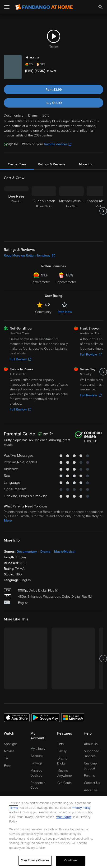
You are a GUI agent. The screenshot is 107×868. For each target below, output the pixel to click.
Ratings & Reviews (52, 164)
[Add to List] (100, 71)
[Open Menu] (7, 7)
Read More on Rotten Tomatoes (29, 255)
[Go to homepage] (44, 7)
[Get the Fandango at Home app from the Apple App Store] (17, 717)
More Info (86, 164)
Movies (9, 751)
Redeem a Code (38, 785)
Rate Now (65, 312)
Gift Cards (64, 783)
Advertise (91, 790)
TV (6, 758)
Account (37, 756)
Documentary (27, 552)
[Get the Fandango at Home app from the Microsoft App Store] (73, 717)
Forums (89, 776)
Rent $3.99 (54, 90)
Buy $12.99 (54, 103)
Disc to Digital (62, 761)
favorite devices (58, 144)
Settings (36, 763)
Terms (14, 808)
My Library (38, 749)
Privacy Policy (81, 808)
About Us (91, 744)
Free (7, 766)
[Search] (101, 7)
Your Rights (64, 817)
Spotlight (10, 744)
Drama (45, 552)
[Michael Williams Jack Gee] (71, 211)
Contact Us (92, 783)
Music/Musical (65, 552)
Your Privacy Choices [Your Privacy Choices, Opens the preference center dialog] (35, 860)
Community (43, 312)
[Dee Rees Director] (16, 211)
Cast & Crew (17, 164)
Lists (60, 744)
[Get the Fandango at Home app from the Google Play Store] (46, 717)
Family (62, 751)
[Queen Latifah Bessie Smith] (44, 211)
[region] (53, 832)
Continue (70, 860)
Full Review (21, 359)
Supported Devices (91, 754)
